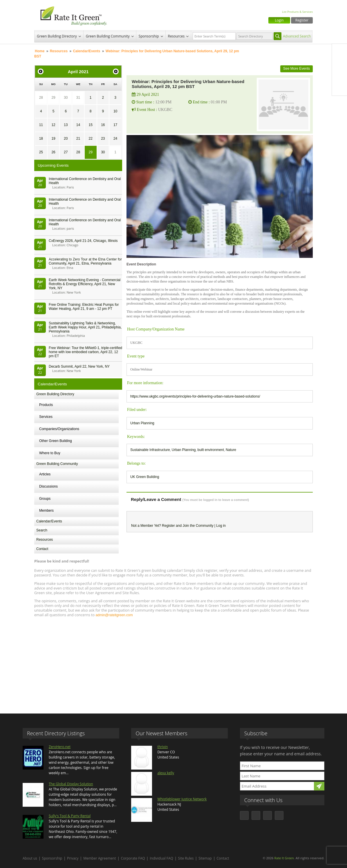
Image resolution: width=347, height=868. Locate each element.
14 (78, 125)
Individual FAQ (161, 858)
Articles (45, 474)
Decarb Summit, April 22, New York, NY (79, 366)
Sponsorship (149, 36)
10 (115, 111)
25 (41, 152)
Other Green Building (56, 441)
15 (90, 125)
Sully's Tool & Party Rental (70, 816)
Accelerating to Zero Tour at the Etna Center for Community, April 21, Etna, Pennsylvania (85, 261)
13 (66, 125)
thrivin (162, 747)
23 (103, 139)
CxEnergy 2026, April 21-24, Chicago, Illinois (83, 241)
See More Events (297, 69)
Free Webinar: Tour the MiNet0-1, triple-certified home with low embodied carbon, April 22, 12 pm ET (85, 352)
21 (78, 139)
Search (42, 530)
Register (302, 20)
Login (279, 20)
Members (46, 511)
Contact (42, 549)
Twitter (339, 64)
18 (41, 139)
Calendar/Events (86, 51)
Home (40, 51)
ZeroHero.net (60, 747)
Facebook (339, 51)
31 (78, 98)
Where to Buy (50, 453)
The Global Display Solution (71, 784)
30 (66, 98)
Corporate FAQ (133, 858)
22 (90, 139)
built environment (210, 450)
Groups (45, 499)
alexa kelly (166, 773)
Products (46, 405)
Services (46, 417)
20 (66, 139)
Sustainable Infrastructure (150, 450)
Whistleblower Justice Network (182, 799)
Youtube (339, 88)
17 (115, 125)
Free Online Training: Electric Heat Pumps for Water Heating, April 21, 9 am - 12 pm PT (84, 307)
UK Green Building (145, 477)
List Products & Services (297, 12)
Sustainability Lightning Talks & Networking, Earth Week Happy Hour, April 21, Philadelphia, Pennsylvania (85, 327)
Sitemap (205, 858)
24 (115, 139)
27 (66, 152)
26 (53, 152)
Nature (231, 450)
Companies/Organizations (59, 429)
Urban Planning (142, 423)
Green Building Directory (57, 36)
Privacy (73, 858)
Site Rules (186, 858)
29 (53, 98)
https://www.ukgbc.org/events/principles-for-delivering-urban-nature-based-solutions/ (195, 396)
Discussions (48, 486)
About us (30, 858)
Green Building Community (108, 36)
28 (41, 98)
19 (53, 139)
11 (41, 125)
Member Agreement (100, 858)
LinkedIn (339, 76)
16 (103, 125)
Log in (221, 526)
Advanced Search (297, 36)
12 (53, 125)
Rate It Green (284, 858)
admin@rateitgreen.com (114, 615)
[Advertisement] (173, 663)
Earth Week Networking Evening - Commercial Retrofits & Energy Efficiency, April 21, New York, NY (85, 284)
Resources (176, 36)
